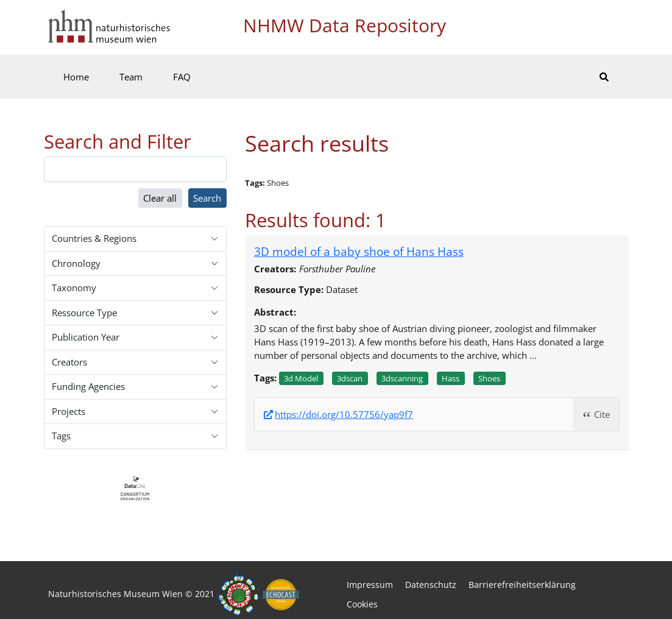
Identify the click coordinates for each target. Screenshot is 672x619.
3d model (301, 378)
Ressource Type (84, 313)
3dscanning (402, 378)
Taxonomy (74, 288)
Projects (69, 411)
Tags (61, 436)
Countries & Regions (94, 238)
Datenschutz (431, 585)
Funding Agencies (88, 386)
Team (131, 77)
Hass (451, 378)
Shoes (489, 378)
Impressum (370, 585)
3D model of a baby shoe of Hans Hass (359, 251)
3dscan (350, 378)
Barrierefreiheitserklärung (522, 585)
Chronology (76, 263)
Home (76, 77)
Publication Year (86, 337)
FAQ (182, 77)
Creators (69, 362)
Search (207, 198)
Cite (602, 414)
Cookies (362, 604)
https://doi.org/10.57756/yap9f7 (344, 415)
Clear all (160, 198)
